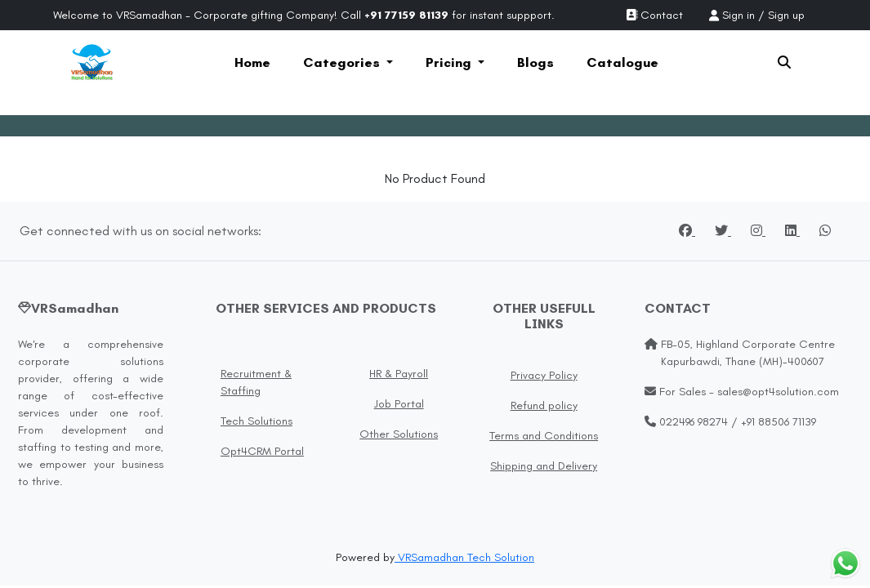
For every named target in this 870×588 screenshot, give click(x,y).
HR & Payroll (399, 374)
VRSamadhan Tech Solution (464, 557)
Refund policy (544, 405)
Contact (654, 15)
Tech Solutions (257, 421)
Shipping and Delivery (544, 466)
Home (252, 62)
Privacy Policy (544, 375)
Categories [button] (343, 62)
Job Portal (399, 404)
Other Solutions (399, 434)
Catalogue (622, 62)
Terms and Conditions (544, 436)
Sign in (738, 15)
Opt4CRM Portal (262, 451)
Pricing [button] (450, 62)
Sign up (786, 15)
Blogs (535, 62)
